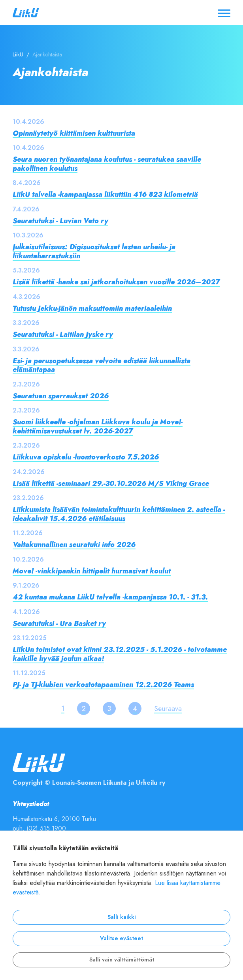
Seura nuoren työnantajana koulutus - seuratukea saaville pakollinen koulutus (107, 164)
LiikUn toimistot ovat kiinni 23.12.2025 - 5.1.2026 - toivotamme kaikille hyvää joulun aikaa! (120, 654)
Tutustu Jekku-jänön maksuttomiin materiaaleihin (92, 308)
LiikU (18, 55)
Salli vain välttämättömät (122, 960)
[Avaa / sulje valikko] (224, 13)
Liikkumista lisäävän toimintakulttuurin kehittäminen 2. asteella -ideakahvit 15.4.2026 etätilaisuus (119, 514)
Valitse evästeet (121, 938)
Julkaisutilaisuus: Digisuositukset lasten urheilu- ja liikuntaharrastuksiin (94, 251)
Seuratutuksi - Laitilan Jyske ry (63, 334)
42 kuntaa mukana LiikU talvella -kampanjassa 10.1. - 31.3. (110, 597)
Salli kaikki (122, 917)
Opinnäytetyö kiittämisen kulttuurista (74, 133)
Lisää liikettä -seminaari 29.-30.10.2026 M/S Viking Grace (111, 483)
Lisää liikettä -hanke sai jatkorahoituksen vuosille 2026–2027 (116, 282)
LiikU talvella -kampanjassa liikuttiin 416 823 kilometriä (105, 194)
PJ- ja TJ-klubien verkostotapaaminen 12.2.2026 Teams (103, 684)
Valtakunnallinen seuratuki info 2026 (74, 544)
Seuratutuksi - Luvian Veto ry (60, 221)
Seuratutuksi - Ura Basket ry (59, 623)
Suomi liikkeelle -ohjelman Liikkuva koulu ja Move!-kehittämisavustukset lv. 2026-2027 (98, 426)
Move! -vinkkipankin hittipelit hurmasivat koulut (92, 571)
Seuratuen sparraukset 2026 (61, 396)
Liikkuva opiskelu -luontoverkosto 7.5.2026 (86, 457)
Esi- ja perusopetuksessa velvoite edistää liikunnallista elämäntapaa (102, 365)
